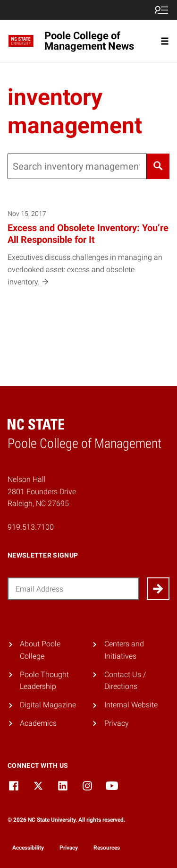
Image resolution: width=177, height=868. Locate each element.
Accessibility (28, 848)
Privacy (117, 723)
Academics (38, 723)
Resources (107, 848)
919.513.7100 (31, 527)
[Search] (158, 166)
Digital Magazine (48, 705)
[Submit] (158, 589)
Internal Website (131, 705)
